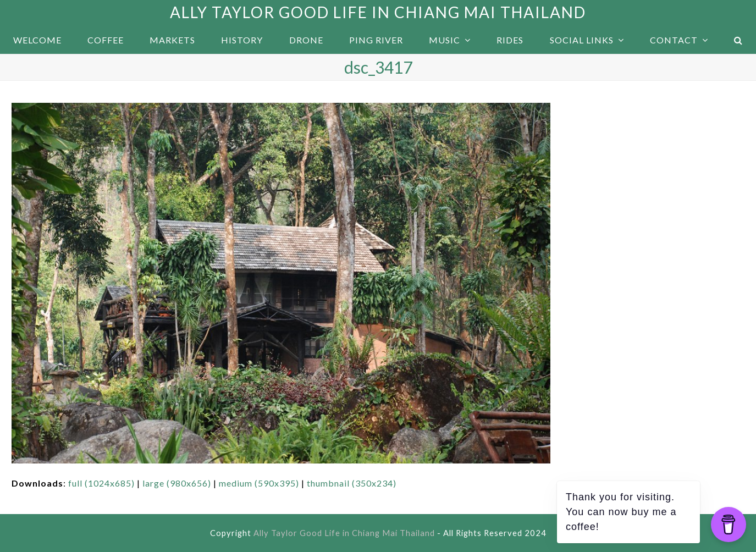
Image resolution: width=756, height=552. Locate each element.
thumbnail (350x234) (352, 483)
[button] (739, 40)
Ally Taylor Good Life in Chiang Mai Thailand (378, 12)
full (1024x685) (101, 483)
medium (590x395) (259, 483)
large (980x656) (177, 483)
